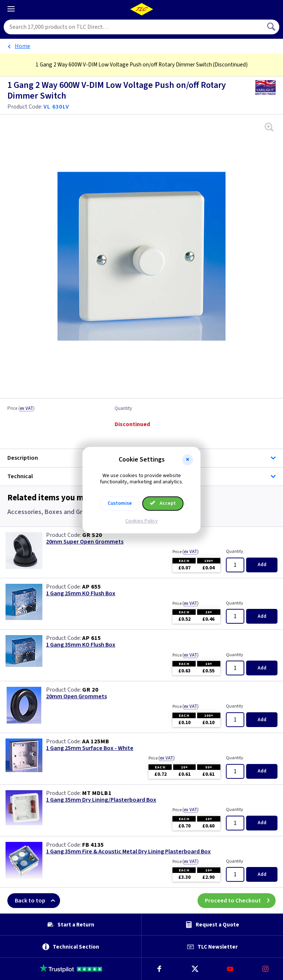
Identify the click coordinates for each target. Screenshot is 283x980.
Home (22, 46)
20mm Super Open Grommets (85, 542)
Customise (120, 503)
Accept (163, 503)
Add (262, 565)
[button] (188, 460)
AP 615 (92, 638)
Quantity (123, 409)
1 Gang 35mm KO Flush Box (81, 645)
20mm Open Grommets (76, 697)
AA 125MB (96, 741)
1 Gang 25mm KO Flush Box (81, 594)
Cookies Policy (141, 521)
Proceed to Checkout (240, 901)
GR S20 (92, 535)
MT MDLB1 (97, 793)
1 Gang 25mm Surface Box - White (90, 748)
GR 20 (90, 690)
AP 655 (92, 587)
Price (21, 409)
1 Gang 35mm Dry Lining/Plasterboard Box (101, 800)
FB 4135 (93, 845)
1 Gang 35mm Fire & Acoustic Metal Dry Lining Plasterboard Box (128, 852)
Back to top (37, 901)
